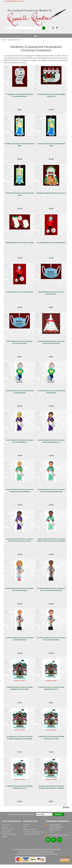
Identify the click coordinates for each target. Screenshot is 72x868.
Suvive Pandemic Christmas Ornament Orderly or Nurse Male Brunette (51, 490)
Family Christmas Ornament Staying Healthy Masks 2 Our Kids (20, 688)
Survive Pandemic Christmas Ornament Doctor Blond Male (20, 639)
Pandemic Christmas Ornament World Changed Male (51, 392)
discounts (27, 825)
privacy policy (6, 832)
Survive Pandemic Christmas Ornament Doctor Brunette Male (51, 639)
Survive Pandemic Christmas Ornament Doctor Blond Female (20, 589)
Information (30, 821)
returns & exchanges (9, 834)
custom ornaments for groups (33, 832)
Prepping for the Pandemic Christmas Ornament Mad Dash (20, 95)
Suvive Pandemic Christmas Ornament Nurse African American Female (20, 540)
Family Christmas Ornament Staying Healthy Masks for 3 (20, 787)
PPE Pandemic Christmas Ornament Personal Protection (20, 342)
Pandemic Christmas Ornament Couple (20, 242)
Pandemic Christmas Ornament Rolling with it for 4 (51, 95)
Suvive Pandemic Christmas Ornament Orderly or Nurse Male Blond (20, 490)
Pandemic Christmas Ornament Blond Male (51, 145)
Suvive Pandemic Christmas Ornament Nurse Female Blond (20, 441)
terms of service (8, 829)
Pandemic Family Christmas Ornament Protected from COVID (51, 342)
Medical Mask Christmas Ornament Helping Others (51, 293)
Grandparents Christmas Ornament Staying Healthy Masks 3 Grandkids (51, 787)
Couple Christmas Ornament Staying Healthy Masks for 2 (51, 688)
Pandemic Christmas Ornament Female (51, 242)
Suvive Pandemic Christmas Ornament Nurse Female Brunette (51, 441)
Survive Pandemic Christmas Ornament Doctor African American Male (51, 589)
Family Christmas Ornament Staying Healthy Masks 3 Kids (51, 737)
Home (4, 40)
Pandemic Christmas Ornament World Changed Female (20, 392)
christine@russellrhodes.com (58, 835)
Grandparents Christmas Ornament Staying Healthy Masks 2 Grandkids (20, 737)
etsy (25, 827)
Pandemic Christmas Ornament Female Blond (20, 194)
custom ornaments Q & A (32, 834)
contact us (5, 825)
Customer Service (12, 821)
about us (5, 827)
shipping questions (30, 829)
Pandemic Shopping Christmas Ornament (51, 193)
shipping (5, 836)
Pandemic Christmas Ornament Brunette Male (20, 145)
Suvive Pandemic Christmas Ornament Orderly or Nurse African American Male (51, 540)
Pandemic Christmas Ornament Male (20, 292)
